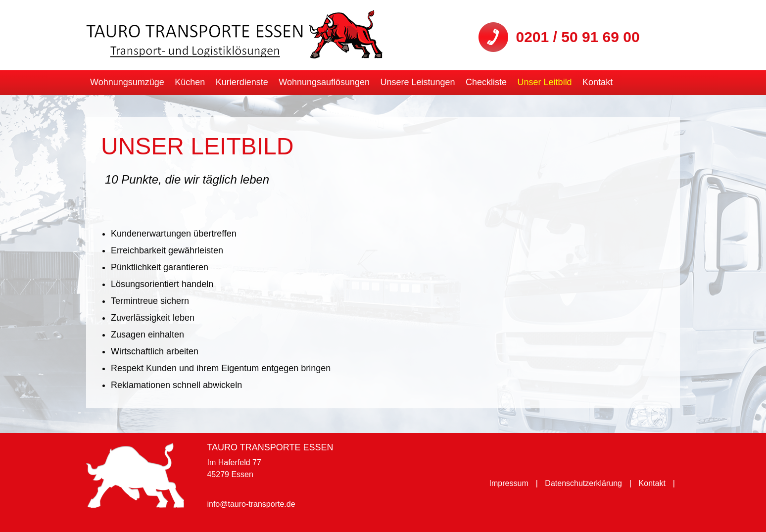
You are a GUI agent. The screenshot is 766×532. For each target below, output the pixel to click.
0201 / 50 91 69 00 (577, 37)
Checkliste (486, 82)
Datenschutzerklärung (583, 483)
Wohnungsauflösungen (324, 82)
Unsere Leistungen (418, 82)
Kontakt (598, 82)
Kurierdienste (242, 82)
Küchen (190, 82)
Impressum (509, 483)
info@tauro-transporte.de (251, 504)
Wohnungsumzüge (127, 82)
